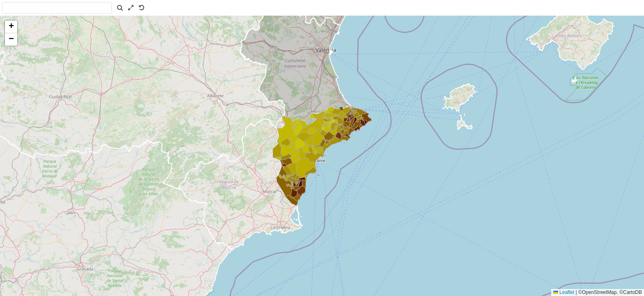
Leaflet (564, 292)
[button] (11, 27)
